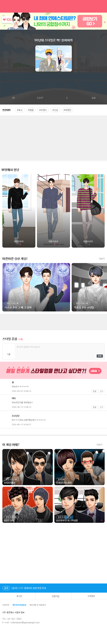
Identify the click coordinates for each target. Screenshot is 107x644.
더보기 (102, 259)
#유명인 (67, 110)
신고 (102, 391)
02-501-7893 (14, 619)
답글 (95, 391)
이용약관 (6, 605)
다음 (104, 58)
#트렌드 (43, 110)
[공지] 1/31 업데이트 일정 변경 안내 (24, 588)
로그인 (18, 596)
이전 (3, 58)
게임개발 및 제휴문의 (38, 605)
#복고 (20, 110)
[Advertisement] (53, 137)
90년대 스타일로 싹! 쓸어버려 (53, 40)
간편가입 (53, 596)
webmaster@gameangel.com (25, 623)
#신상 (55, 110)
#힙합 (31, 110)
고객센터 (89, 596)
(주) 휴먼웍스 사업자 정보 (16, 613)
